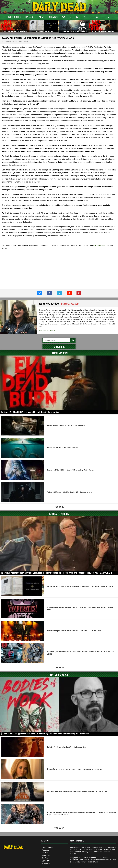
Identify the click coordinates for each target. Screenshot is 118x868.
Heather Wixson (22, 42)
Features (29, 17)
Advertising (46, 864)
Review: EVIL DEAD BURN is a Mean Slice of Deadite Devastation (30, 412)
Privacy (84, 862)
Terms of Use (93, 862)
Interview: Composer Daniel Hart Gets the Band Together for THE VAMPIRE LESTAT (74, 631)
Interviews (53, 17)
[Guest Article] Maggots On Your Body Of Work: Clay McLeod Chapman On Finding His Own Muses (45, 734)
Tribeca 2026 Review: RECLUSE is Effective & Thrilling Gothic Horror (70, 492)
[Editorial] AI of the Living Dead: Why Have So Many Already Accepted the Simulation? (76, 769)
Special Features (59, 514)
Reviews (41, 17)
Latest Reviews (59, 353)
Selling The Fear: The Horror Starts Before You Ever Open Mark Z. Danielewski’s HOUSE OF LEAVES (80, 586)
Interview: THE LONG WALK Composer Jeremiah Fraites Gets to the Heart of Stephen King (77, 792)
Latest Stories (14, 17)
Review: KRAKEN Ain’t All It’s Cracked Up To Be (63, 448)
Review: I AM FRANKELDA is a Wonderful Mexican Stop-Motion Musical (71, 470)
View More (59, 507)
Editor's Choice (59, 674)
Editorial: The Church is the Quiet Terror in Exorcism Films (67, 747)
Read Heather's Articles (47, 330)
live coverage (99, 245)
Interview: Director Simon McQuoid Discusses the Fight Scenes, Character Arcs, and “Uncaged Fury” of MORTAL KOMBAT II (57, 573)
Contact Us (46, 861)
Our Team (46, 858)
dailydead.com (94, 858)
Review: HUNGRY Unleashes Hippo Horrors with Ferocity (66, 426)
